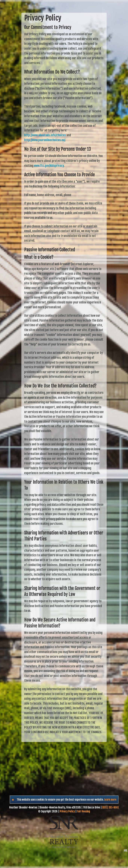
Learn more (110, 800)
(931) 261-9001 (110, 807)
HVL (125, 851)
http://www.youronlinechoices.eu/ (45, 140)
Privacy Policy (67, 811)
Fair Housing (83, 811)
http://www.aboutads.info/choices (45, 135)
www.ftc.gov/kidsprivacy (49, 166)
